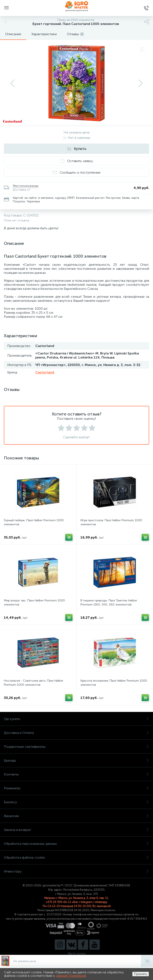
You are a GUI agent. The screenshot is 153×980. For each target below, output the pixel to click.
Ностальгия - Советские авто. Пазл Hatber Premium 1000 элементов (34, 683)
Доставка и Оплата (76, 733)
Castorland (45, 372)
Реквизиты (76, 788)
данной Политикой (71, 976)
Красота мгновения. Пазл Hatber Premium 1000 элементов (114, 683)
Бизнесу (76, 802)
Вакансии (76, 816)
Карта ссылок (77, 953)
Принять (141, 974)
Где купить (76, 719)
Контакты (76, 774)
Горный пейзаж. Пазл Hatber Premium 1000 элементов (34, 522)
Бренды (76, 760)
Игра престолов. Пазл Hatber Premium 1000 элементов (111, 522)
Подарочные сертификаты (76, 747)
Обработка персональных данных (76, 844)
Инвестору (76, 871)
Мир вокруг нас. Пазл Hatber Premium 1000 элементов (34, 603)
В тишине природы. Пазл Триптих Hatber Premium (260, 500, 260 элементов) (109, 603)
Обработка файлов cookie (76, 857)
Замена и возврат (76, 830)
